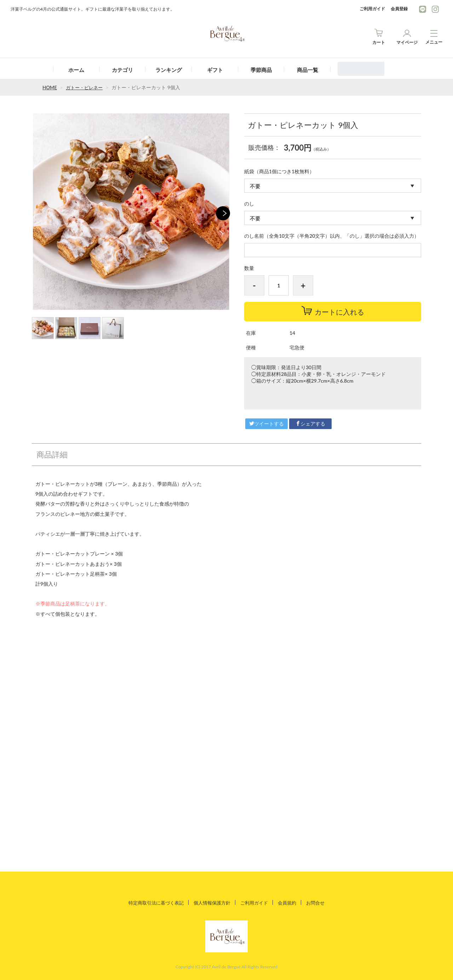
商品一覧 (308, 70)
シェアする (310, 424)
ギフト (215, 70)
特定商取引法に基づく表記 (152, 902)
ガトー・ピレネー (86, 87)
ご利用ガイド (372, 9)
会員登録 (399, 9)
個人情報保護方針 (212, 902)
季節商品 (261, 70)
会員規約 (291, 902)
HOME (50, 87)
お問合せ (321, 902)
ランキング (169, 70)
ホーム (76, 70)
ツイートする (266, 424)
